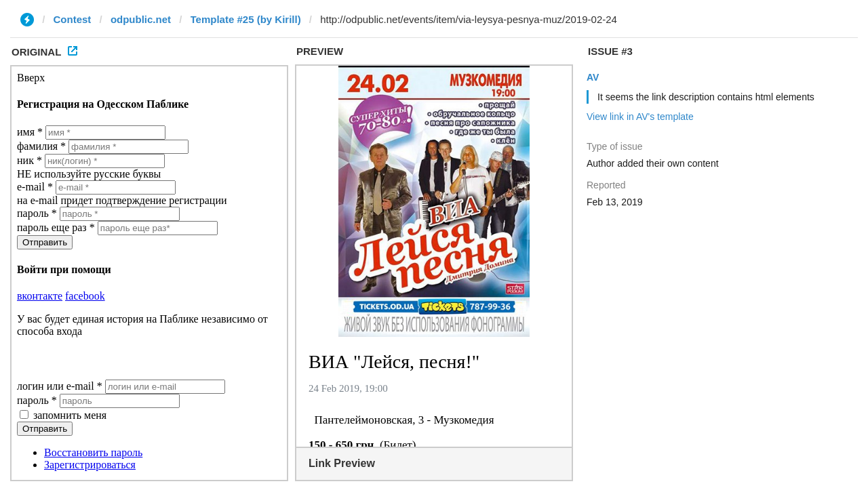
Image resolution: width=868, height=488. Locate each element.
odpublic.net (141, 19)
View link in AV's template (640, 117)
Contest (73, 19)
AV (593, 77)
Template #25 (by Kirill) (246, 19)
